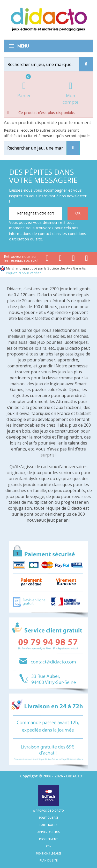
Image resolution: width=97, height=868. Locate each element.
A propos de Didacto (48, 811)
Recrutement (48, 839)
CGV (49, 846)
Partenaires (48, 825)
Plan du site (48, 860)
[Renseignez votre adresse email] (36, 213)
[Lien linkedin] (87, 259)
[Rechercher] (46, 64)
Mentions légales (49, 853)
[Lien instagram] (74, 259)
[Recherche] (86, 64)
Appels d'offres (49, 832)
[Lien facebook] (47, 259)
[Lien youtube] (60, 259)
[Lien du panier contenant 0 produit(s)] (24, 90)
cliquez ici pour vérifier (23, 273)
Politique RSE (49, 818)
